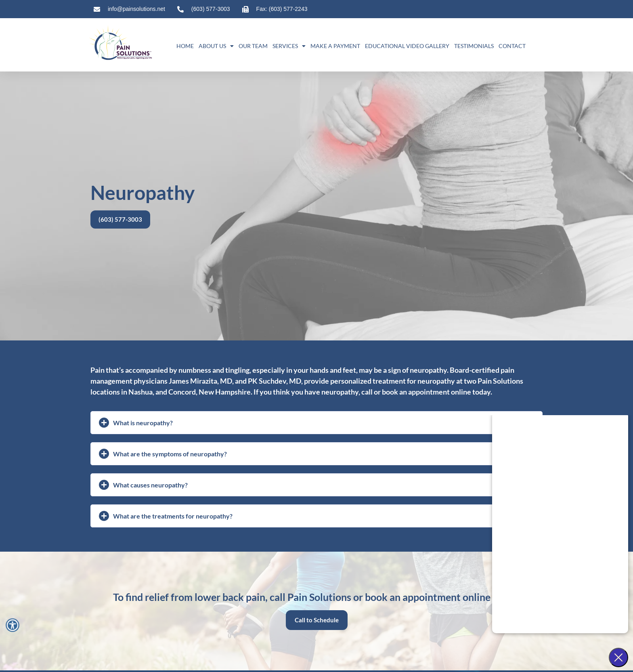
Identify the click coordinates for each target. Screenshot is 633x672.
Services (289, 46)
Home (185, 46)
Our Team (253, 46)
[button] (316, 423)
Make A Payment (335, 46)
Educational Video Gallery (407, 46)
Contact (512, 46)
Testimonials (474, 46)
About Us (216, 46)
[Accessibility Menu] (12, 625)
